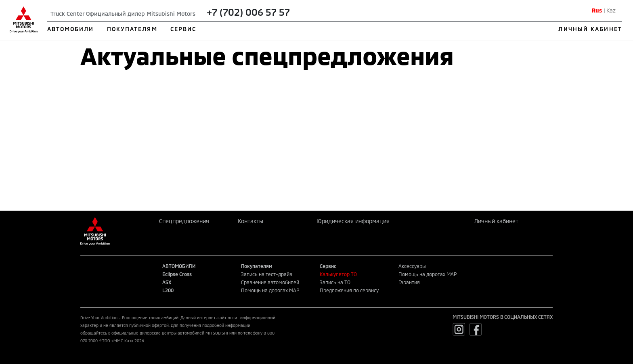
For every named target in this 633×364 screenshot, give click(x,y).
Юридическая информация (353, 221)
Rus (597, 10)
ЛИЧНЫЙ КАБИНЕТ (590, 29)
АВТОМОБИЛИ (71, 29)
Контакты (250, 221)
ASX (167, 282)
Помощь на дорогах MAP (270, 290)
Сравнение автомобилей (270, 282)
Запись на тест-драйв (267, 274)
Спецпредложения (184, 221)
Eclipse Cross (177, 274)
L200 (168, 290)
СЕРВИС (183, 29)
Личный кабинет (496, 221)
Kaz (611, 10)
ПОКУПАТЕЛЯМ (132, 29)
